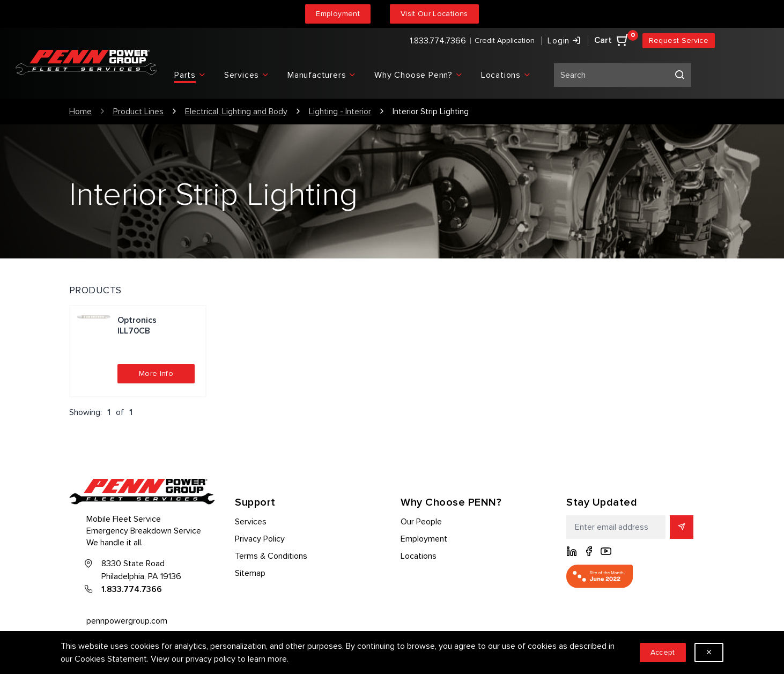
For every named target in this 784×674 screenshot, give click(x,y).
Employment (338, 14)
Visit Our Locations (434, 14)
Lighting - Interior (340, 112)
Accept (663, 652)
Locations (419, 556)
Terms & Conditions (271, 556)
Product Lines (138, 112)
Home (80, 112)
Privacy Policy (260, 539)
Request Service (679, 40)
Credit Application (505, 40)
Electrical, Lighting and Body (236, 112)
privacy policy (210, 659)
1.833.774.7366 (438, 41)
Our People (421, 522)
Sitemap (250, 573)
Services (251, 522)
